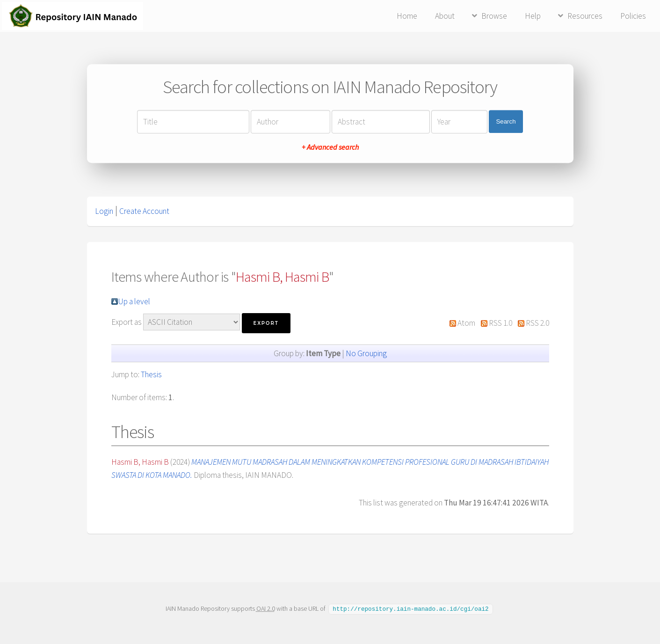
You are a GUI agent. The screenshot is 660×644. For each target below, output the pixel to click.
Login (104, 211)
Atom (466, 323)
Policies (633, 16)
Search (506, 121)
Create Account (144, 211)
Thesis (151, 374)
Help (533, 16)
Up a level (134, 301)
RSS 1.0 (500, 323)
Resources (585, 16)
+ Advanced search (330, 147)
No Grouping (366, 353)
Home (407, 16)
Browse (494, 16)
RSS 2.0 (537, 323)
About (445, 16)
